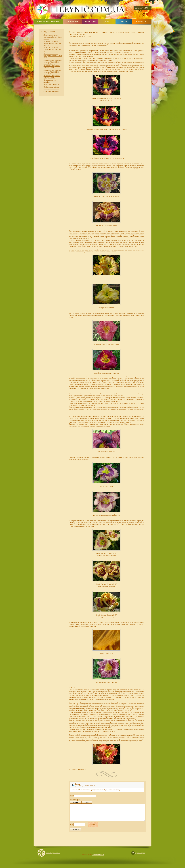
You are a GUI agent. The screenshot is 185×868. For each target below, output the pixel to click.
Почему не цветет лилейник (50, 81)
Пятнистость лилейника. (52, 85)
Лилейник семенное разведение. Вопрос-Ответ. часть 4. (53, 37)
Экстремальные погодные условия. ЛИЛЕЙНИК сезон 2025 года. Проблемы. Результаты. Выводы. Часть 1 (53, 74)
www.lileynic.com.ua (53, 856)
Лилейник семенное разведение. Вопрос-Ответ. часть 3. (53, 43)
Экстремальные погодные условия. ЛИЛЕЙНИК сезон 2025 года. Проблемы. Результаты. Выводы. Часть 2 (53, 64)
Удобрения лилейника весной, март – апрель (51, 88)
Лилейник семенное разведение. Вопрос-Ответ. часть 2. (53, 49)
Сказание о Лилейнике (51, 91)
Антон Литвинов (98, 858)
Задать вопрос (140, 856)
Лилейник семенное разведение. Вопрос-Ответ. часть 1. (53, 56)
